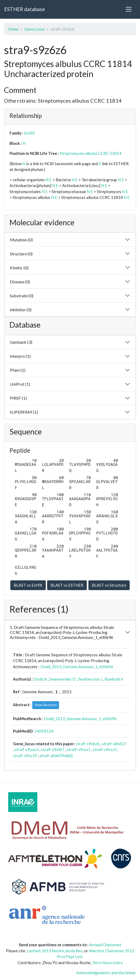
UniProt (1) (20, 384)
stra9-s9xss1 (79, 749)
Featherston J (90, 679)
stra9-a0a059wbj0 (56, 756)
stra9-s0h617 (114, 744)
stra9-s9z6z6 (88, 744)
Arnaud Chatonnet (105, 945)
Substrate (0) (22, 296)
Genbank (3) (21, 342)
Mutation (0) (21, 240)
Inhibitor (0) (21, 310)
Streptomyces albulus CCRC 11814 (91, 153)
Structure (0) (21, 254)
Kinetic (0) (19, 268)
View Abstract (46, 705)
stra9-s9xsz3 (105, 749)
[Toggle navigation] (129, 9)
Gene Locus (35, 29)
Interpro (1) (20, 356)
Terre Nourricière (107, 963)
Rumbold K (114, 679)
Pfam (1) (18, 370)
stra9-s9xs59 (25, 756)
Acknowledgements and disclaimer (106, 973)
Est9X (30, 133)
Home (13, 29)
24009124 (44, 731)
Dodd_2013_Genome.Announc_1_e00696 (77, 667)
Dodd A (40, 679)
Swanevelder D (62, 679)
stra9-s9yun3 (27, 749)
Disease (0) (20, 282)
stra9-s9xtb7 (53, 749)
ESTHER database (24, 9)
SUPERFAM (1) (24, 412)
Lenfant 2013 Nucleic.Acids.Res (55, 951)
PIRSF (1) (18, 398)
